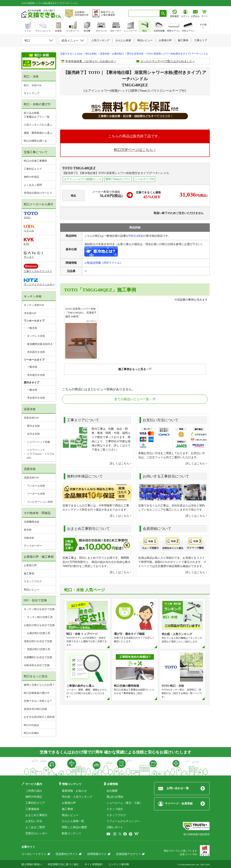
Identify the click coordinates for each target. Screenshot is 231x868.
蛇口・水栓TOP (33, 85)
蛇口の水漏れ (32, 733)
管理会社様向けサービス (38, 193)
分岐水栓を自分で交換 (37, 665)
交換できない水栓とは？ (38, 701)
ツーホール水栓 (36, 494)
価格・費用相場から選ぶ (38, 133)
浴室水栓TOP (31, 418)
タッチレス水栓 (36, 336)
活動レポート (115, 827)
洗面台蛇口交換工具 (39, 649)
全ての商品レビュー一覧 (132, 399)
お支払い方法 (34, 821)
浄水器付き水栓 (36, 352)
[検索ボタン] (163, 13)
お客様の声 (30, 565)
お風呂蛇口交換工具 (39, 633)
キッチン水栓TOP (34, 305)
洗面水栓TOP (31, 478)
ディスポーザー (33, 546)
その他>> (203, 26)
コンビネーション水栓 (40, 502)
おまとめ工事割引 (36, 815)
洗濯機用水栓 (32, 522)
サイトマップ (32, 93)
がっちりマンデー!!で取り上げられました (166, 61)
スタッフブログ (33, 581)
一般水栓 (32, 328)
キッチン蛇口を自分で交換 (39, 609)
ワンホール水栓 (36, 486)
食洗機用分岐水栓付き (40, 344)
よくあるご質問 (33, 185)
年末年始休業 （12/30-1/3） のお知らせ (90, 61)
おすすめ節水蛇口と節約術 (39, 717)
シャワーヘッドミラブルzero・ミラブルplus (41, 454)
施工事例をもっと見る (132, 369)
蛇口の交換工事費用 (35, 161)
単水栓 (28, 530)
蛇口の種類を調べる (35, 141)
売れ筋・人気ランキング (77, 797)
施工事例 (29, 573)
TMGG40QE (136, 236)
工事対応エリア (33, 169)
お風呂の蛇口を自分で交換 (39, 625)
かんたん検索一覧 (73, 821)
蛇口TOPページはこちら (133, 150)
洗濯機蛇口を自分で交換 (38, 657)
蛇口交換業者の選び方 (37, 693)
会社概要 (112, 791)
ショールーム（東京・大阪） (125, 803)
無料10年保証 (32, 177)
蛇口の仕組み (32, 725)
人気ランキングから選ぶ (38, 125)
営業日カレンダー (36, 833)
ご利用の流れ (34, 791)
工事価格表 (32, 809)
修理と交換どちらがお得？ (39, 685)
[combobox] (144, 13)
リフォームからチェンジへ (123, 821)
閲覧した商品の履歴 (74, 827)
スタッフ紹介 (115, 809)
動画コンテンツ (72, 833)
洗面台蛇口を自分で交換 (38, 641)
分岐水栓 (29, 538)
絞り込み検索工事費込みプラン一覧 (37, 115)
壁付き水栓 (33, 426)
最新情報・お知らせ (74, 791)
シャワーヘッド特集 (39, 442)
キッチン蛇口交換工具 (40, 617)
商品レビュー (32, 590)
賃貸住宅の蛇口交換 (35, 709)
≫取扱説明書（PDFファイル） (104, 263)
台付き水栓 (33, 434)
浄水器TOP (30, 313)
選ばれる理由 (115, 797)
